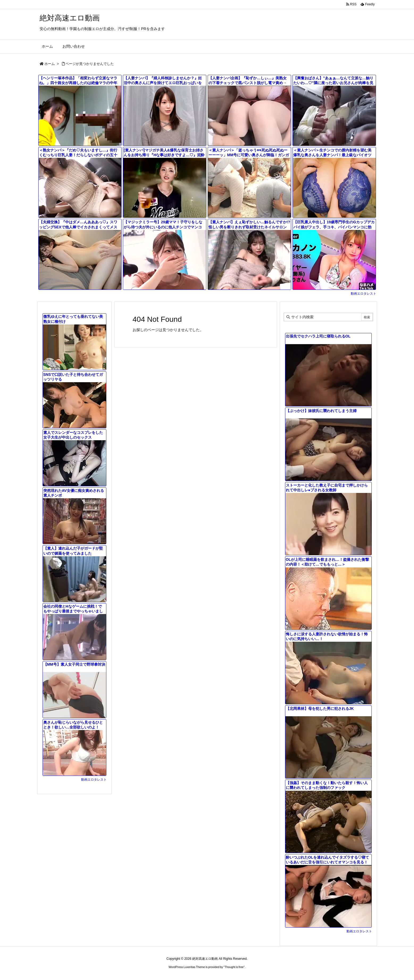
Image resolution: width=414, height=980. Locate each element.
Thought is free (234, 967)
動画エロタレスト (363, 294)
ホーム (50, 64)
